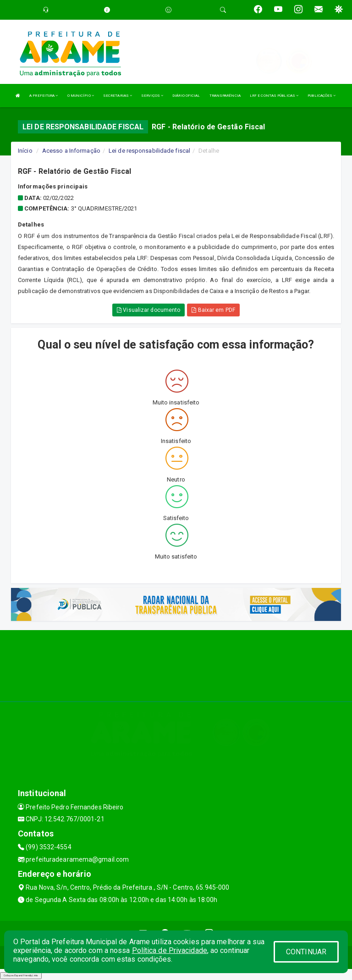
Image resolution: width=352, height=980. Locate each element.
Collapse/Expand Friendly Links (21, 975)
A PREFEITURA (44, 96)
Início (25, 151)
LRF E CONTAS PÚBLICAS (274, 96)
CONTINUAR (306, 952)
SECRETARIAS (118, 96)
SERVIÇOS (152, 96)
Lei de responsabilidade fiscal (149, 151)
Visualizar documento (148, 310)
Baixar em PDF (213, 310)
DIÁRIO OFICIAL (186, 96)
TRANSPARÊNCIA (225, 96)
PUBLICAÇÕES (322, 96)
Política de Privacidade (170, 950)
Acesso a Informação (71, 151)
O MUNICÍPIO (81, 96)
